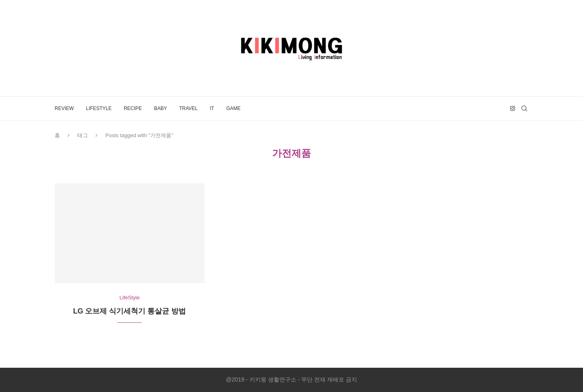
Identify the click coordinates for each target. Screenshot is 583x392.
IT (212, 108)
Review (64, 108)
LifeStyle (99, 108)
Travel (188, 108)
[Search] (524, 108)
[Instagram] (513, 108)
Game (233, 108)
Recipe (133, 108)
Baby (160, 108)
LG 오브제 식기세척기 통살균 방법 (129, 311)
